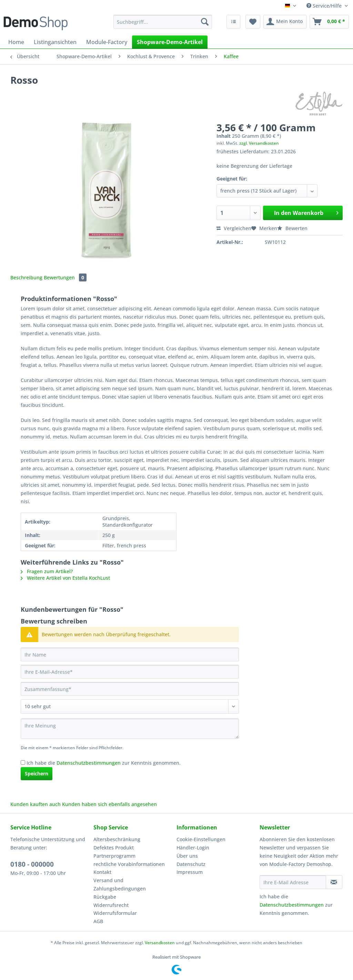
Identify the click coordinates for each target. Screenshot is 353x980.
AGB (98, 921)
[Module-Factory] (107, 42)
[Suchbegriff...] (163, 22)
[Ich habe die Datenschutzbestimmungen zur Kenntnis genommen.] (23, 762)
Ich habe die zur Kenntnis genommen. (104, 763)
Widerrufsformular (115, 913)
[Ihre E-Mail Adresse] (293, 882)
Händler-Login (193, 848)
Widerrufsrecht (111, 905)
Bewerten (292, 228)
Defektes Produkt (114, 848)
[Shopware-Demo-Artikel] (170, 42)
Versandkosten (160, 943)
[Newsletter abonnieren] (334, 882)
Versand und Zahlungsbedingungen (120, 884)
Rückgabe (105, 897)
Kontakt (102, 872)
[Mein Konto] (285, 22)
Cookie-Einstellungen (201, 839)
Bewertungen (65, 277)
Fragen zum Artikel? (47, 571)
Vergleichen (234, 228)
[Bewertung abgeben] (130, 706)
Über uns (187, 856)
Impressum (190, 872)
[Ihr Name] (130, 654)
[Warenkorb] (329, 22)
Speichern (37, 773)
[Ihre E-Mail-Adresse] (130, 672)
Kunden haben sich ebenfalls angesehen (109, 804)
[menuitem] (163, 25)
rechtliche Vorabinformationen (129, 864)
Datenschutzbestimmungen (89, 763)
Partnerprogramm (114, 856)
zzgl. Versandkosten (259, 143)
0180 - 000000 (32, 864)
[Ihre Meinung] (130, 729)
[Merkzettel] (253, 22)
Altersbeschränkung (117, 839)
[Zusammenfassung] (130, 689)
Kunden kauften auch (36, 804)
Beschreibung (26, 277)
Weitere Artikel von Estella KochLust (65, 578)
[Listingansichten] (55, 42)
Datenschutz (191, 864)
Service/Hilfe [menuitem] (325, 6)
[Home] (16, 42)
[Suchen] (205, 22)
